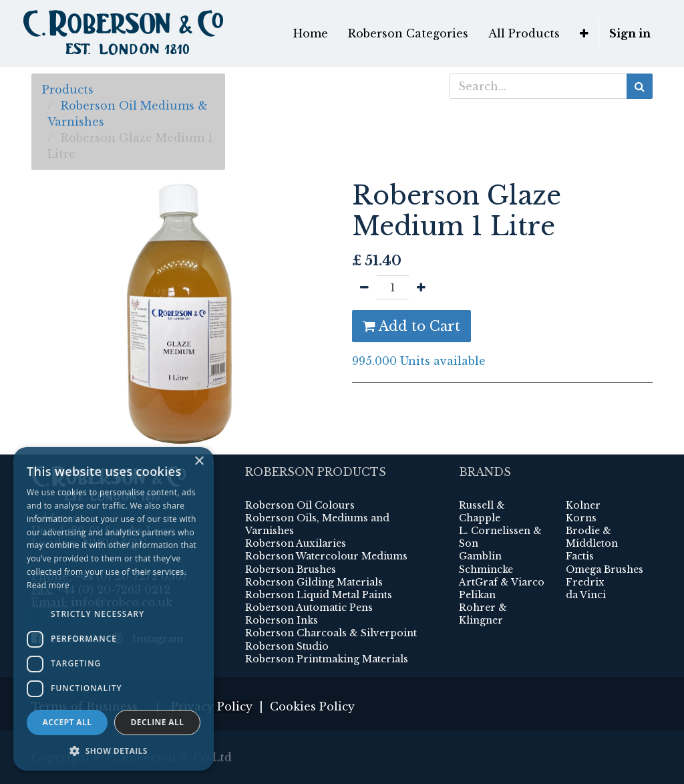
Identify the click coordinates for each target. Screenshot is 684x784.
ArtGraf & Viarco (502, 582)
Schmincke (486, 569)
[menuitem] (311, 33)
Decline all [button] (158, 722)
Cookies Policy (312, 706)
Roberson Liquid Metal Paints (319, 595)
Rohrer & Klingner (483, 614)
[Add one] (421, 287)
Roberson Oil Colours (300, 505)
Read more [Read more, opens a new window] (48, 585)
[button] (584, 33)
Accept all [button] (67, 722)
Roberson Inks (282, 620)
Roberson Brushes (291, 569)
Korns (581, 518)
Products (68, 90)
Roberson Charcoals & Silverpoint (331, 633)
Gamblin (480, 556)
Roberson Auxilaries (296, 543)
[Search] (640, 86)
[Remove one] (364, 287)
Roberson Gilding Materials (314, 582)
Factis (580, 556)
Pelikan (477, 595)
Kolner (583, 505)
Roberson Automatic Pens (309, 608)
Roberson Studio (287, 646)
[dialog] (114, 609)
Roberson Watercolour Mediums (326, 556)
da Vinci (586, 595)
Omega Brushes (605, 569)
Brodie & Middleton (592, 537)
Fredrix (585, 582)
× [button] (199, 462)
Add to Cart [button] (411, 326)
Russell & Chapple (482, 512)
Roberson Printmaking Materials (327, 659)
